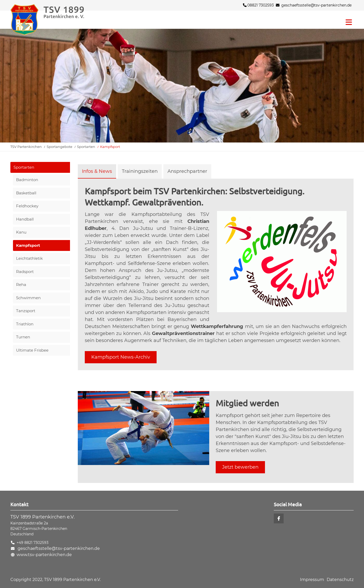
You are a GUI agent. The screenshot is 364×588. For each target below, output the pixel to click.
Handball (25, 219)
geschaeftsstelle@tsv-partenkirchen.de (316, 5)
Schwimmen (28, 298)
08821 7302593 (258, 5)
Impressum (312, 580)
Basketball (26, 193)
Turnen (23, 337)
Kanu (21, 232)
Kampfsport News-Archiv (121, 357)
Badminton (27, 180)
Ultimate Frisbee (32, 350)
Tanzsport (26, 311)
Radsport (25, 272)
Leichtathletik (29, 258)
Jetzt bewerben (240, 467)
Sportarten (86, 147)
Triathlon (25, 324)
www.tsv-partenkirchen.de (44, 555)
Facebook (279, 518)
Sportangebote (59, 147)
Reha (21, 285)
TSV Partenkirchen (26, 147)
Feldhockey (27, 206)
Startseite (57, 20)
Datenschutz (340, 580)
